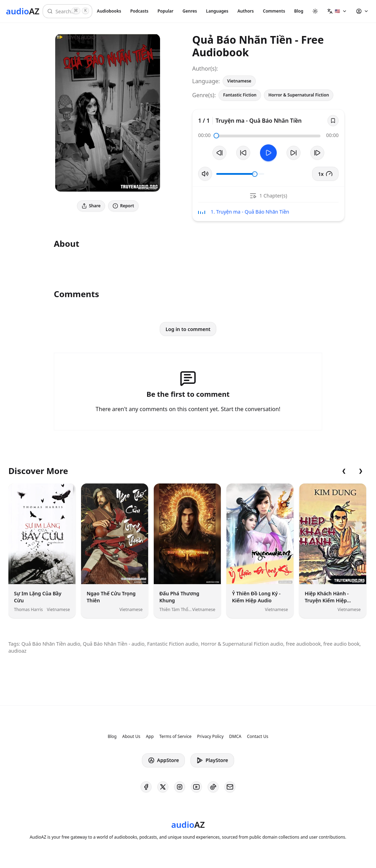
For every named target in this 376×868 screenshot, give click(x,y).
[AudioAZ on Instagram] (180, 787)
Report (123, 206)
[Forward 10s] (294, 153)
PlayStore (212, 760)
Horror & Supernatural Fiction (299, 95)
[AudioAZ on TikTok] (213, 787)
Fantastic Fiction (240, 95)
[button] (337, 11)
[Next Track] (317, 153)
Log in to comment (188, 329)
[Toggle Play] (268, 153)
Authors (245, 11)
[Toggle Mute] (205, 174)
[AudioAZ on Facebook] (146, 787)
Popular (166, 11)
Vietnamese (239, 81)
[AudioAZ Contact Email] (230, 787)
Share (91, 206)
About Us (131, 737)
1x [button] (325, 174)
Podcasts (139, 11)
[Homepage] (23, 11)
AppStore (163, 760)
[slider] (216, 136)
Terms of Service (175, 737)
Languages (217, 11)
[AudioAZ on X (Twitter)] (163, 787)
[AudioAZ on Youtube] (196, 787)
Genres (190, 11)
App (150, 737)
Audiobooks (109, 11)
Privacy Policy (210, 737)
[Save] (333, 121)
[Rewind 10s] (243, 153)
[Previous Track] (219, 153)
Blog (299, 11)
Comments (274, 11)
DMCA (235, 737)
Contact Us (258, 737)
